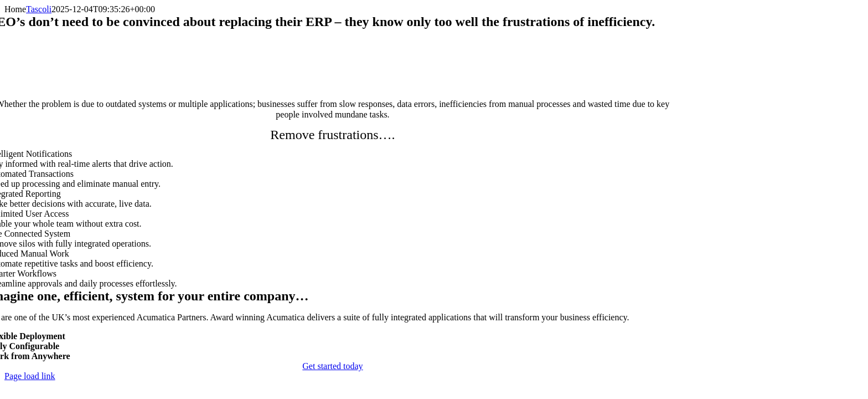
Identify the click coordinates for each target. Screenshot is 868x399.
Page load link (30, 376)
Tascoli (39, 9)
